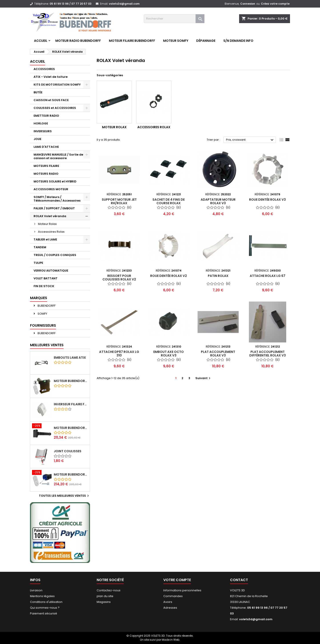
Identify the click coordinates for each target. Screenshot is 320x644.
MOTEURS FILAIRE (46, 166)
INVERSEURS (43, 131)
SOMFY (42, 314)
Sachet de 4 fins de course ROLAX (169, 201)
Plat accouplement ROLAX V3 (218, 354)
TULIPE (38, 263)
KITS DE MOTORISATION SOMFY (57, 85)
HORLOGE (41, 123)
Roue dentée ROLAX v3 (267, 200)
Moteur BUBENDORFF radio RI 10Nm (71, 474)
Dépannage (206, 41)
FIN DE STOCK (44, 286)
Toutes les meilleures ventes (64, 496)
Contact (239, 580)
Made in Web (171, 640)
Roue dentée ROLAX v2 (169, 276)
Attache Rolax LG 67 (268, 276)
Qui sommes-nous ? (45, 608)
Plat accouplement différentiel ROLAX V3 (268, 354)
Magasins (104, 602)
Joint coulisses (68, 451)
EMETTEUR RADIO (46, 116)
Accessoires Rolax (51, 232)
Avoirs (168, 602)
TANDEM (40, 247)
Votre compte (177, 580)
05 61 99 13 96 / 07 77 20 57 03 (71, 4)
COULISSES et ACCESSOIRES (55, 108)
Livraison (36, 590)
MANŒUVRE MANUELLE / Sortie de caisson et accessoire (58, 156)
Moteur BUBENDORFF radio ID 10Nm (71, 381)
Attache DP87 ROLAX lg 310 (119, 354)
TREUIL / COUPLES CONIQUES (55, 255)
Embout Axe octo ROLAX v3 (169, 354)
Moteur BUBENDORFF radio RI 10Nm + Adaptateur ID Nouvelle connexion (71, 428)
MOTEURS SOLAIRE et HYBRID (55, 181)
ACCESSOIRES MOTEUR (51, 189)
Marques (39, 298)
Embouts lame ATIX (70, 358)
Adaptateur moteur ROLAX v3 (218, 201)
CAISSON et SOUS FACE (51, 100)
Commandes (173, 596)
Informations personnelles (182, 590)
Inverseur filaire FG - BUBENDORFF (71, 404)
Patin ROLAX (218, 276)
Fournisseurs (43, 325)
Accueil (41, 41)
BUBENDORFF (46, 306)
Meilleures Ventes (47, 345)
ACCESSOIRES (44, 69)
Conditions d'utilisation (46, 602)
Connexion (248, 4)
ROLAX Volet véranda (50, 216)
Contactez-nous (109, 590)
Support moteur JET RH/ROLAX (119, 201)
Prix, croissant (250, 140)
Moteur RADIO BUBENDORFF (78, 41)
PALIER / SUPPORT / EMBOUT (54, 208)
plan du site (105, 596)
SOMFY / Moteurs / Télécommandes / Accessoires (57, 199)
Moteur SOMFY (176, 41)
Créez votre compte (275, 4)
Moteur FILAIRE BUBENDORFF (132, 41)
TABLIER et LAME (45, 239)
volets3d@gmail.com (124, 4)
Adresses (170, 608)
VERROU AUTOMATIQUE (51, 271)
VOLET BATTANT (46, 278)
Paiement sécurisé (44, 613)
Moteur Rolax (47, 224)
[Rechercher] (174, 19)
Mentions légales (42, 596)
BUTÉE (38, 92)
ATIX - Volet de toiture (51, 77)
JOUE (37, 139)
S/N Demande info (238, 41)
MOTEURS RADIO (46, 174)
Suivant (203, 378)
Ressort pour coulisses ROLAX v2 (119, 278)
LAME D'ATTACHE (46, 147)
